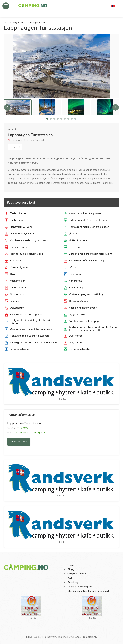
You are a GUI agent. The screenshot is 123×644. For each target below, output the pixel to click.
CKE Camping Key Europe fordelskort (88, 591)
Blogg (71, 569)
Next (115, 107)
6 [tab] (65, 119)
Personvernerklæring (55, 637)
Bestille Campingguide (80, 587)
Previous (7, 107)
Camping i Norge (77, 574)
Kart (70, 578)
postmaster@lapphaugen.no (30, 433)
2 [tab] (51, 119)
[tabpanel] (18, 107)
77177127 (22, 428)
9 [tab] (75, 119)
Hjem (70, 565)
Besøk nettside (19, 442)
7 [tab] (68, 119)
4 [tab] (58, 119)
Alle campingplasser (14, 23)
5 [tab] (61, 119)
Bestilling (73, 582)
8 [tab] (72, 119)
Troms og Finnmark (36, 23)
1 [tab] (47, 119)
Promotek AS (89, 637)
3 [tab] (54, 119)
